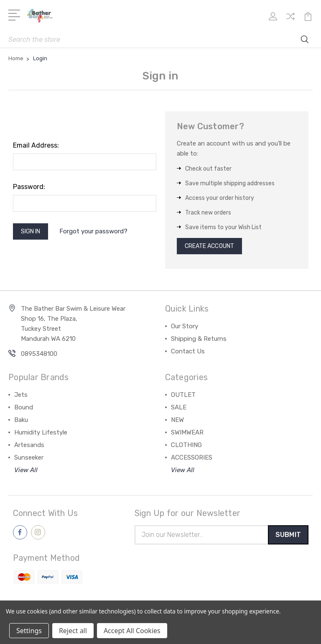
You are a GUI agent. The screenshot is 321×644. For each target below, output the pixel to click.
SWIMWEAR (187, 434)
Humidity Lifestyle (41, 434)
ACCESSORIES (192, 460)
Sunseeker (29, 460)
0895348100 (39, 356)
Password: (29, 187)
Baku (21, 422)
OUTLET (183, 397)
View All (26, 472)
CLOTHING (186, 447)
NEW (177, 422)
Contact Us (188, 353)
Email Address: (36, 145)
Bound (24, 409)
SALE (179, 409)
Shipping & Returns (199, 341)
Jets (21, 397)
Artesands (29, 447)
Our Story (185, 328)
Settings (29, 631)
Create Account (213, 247)
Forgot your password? (99, 233)
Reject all (73, 631)
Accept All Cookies (132, 631)
